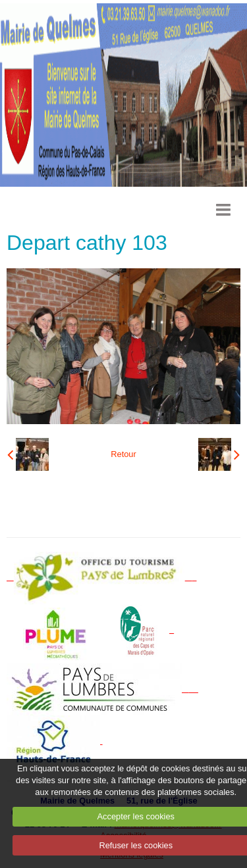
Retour (123, 454)
